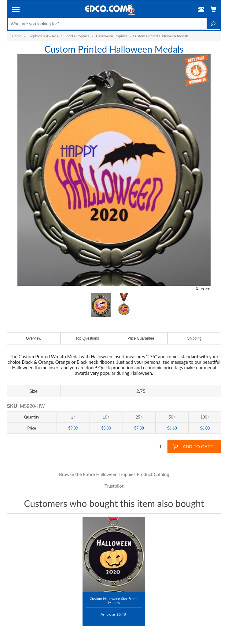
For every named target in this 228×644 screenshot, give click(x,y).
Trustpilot (114, 486)
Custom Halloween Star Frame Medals (114, 600)
